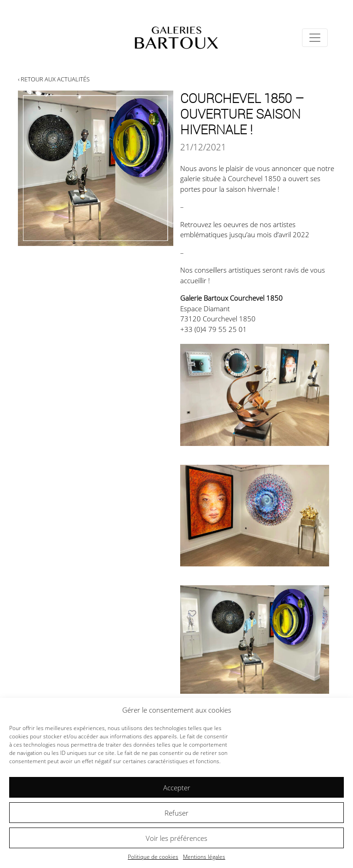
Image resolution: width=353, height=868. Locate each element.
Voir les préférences (176, 838)
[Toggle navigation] (315, 38)
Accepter (177, 788)
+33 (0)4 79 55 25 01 (214, 329)
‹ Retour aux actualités (54, 79)
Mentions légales (204, 857)
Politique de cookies (153, 857)
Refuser (176, 813)
